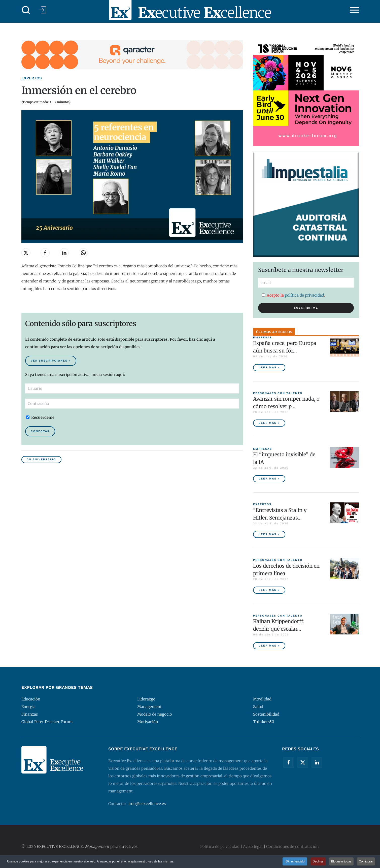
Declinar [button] (318, 862)
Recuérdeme (40, 417)
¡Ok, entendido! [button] (295, 862)
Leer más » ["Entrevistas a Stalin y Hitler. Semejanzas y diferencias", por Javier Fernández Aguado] (269, 534)
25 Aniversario (41, 459)
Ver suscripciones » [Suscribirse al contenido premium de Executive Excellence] (51, 361)
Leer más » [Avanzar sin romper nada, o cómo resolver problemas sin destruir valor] (269, 423)
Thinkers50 (264, 722)
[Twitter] (303, 762)
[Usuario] (132, 389)
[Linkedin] (317, 762)
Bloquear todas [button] (341, 862)
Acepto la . (293, 295)
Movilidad (262, 699)
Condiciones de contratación (292, 846)
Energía (28, 707)
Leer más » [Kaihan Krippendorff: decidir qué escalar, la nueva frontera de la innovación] (269, 646)
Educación (31, 699)
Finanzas (30, 714)
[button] (26, 10)
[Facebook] (289, 762)
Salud (258, 707)
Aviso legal (253, 846)
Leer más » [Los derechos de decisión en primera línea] (269, 590)
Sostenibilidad (266, 714)
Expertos (32, 78)
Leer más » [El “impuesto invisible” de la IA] (269, 479)
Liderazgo (146, 699)
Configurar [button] (366, 862)
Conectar (40, 431)
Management (149, 707)
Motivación (148, 722)
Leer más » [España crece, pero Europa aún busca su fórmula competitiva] (269, 367)
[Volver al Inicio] (190, 10)
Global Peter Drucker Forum (47, 722)
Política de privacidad (220, 846)
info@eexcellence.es (147, 804)
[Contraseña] (132, 404)
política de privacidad (304, 295)
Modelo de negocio (155, 714)
